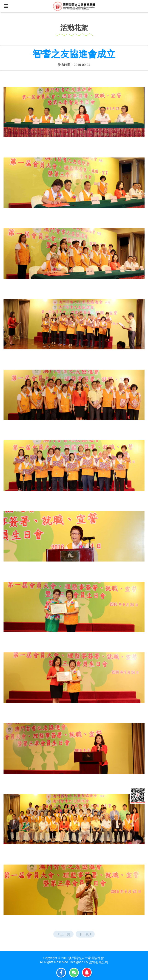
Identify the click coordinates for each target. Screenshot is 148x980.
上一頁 (64, 934)
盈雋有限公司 (99, 962)
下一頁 (85, 934)
